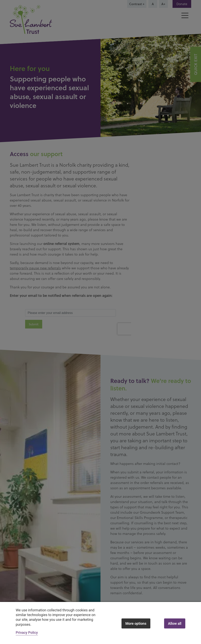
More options (136, 623)
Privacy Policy (27, 632)
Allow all (175, 623)
